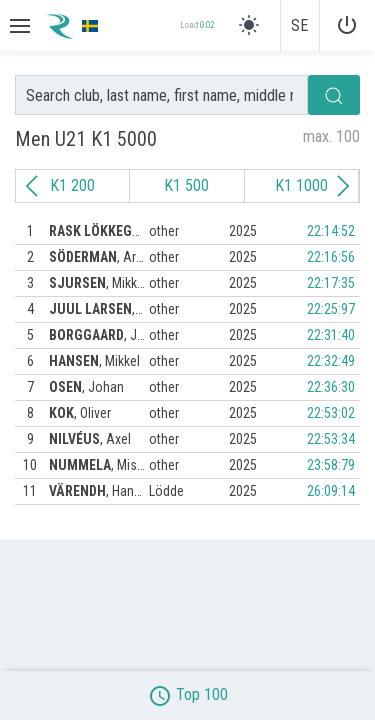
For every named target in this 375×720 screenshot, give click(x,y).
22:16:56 (331, 257)
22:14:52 (331, 231)
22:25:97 (331, 309)
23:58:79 (331, 465)
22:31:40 (331, 335)
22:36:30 (331, 387)
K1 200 (72, 185)
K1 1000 (301, 185)
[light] (249, 25)
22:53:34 (331, 439)
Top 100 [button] (188, 694)
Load (197, 25)
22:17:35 (331, 283)
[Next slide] (343, 186)
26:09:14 (331, 491)
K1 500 (186, 185)
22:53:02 (331, 413)
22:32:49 (331, 361)
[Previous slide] (32, 186)
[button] (18, 26)
